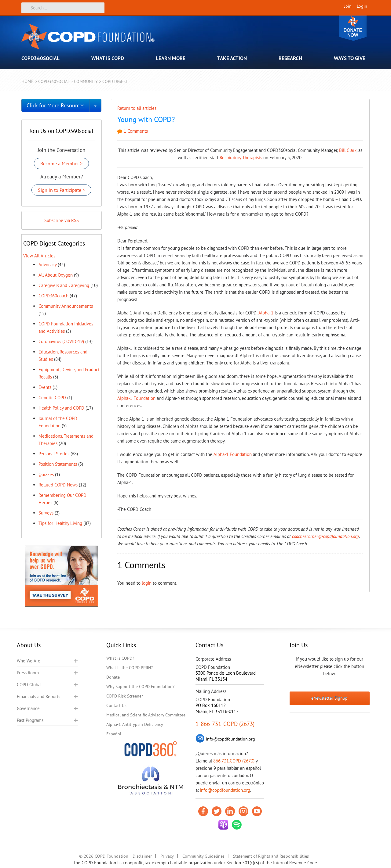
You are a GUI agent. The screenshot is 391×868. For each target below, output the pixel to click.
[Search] (63, 8)
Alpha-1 (266, 313)
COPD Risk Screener (125, 696)
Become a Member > (61, 163)
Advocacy (48, 265)
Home (27, 81)
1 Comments (133, 131)
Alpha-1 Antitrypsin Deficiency (135, 724)
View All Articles (39, 256)
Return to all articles (137, 108)
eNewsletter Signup (329, 698)
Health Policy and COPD (61, 408)
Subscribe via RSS (62, 220)
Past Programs (30, 720)
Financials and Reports (38, 696)
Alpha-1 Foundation (136, 398)
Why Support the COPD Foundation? (140, 687)
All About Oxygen (56, 275)
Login (362, 6)
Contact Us (116, 705)
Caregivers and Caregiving (64, 285)
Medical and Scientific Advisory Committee (146, 715)
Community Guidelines (203, 856)
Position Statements (58, 464)
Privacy (167, 856)
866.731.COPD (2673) (234, 761)
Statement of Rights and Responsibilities (271, 856)
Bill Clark (348, 150)
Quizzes (46, 474)
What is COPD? (120, 658)
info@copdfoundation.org (225, 790)
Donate (353, 28)
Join (348, 6)
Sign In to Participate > (61, 190)
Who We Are (29, 661)
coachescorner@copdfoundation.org (325, 536)
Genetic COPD (52, 398)
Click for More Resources (56, 105)
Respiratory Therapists (241, 158)
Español (114, 734)
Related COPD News (58, 485)
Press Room (28, 673)
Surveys (46, 513)
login (147, 583)
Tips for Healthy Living (60, 523)
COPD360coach (53, 296)
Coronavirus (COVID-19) (61, 341)
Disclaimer (142, 856)
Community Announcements (66, 306)
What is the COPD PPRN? (130, 668)
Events (45, 387)
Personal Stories (54, 454)
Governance (28, 708)
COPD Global (29, 685)
